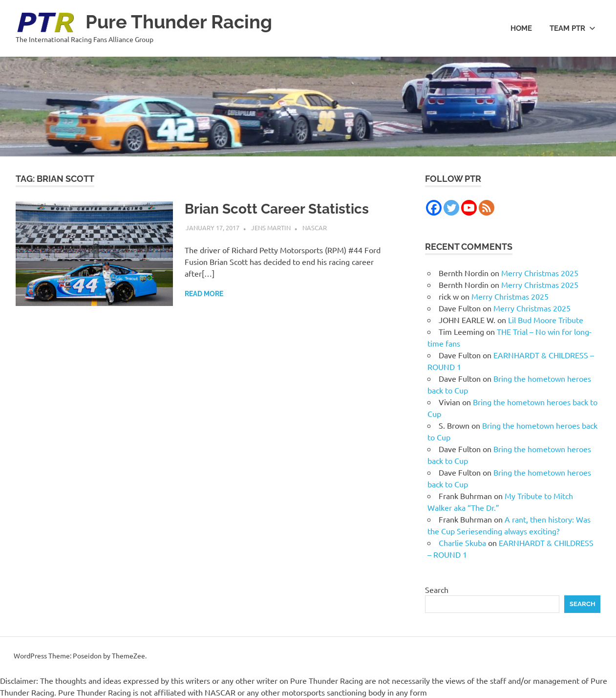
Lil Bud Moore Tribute (546, 320)
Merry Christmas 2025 (540, 273)
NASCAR (315, 228)
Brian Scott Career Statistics (277, 209)
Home (521, 28)
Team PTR (573, 28)
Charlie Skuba (462, 543)
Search (437, 589)
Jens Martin (271, 228)
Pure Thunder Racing (179, 22)
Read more (204, 294)
